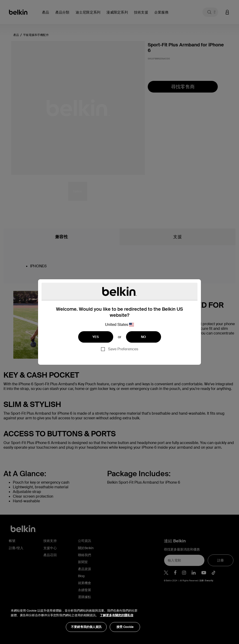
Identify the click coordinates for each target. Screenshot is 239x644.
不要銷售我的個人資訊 (86, 627)
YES (96, 337)
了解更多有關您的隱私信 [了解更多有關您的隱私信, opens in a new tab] (117, 615)
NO (144, 337)
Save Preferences (123, 349)
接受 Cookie (125, 627)
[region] (75, 618)
